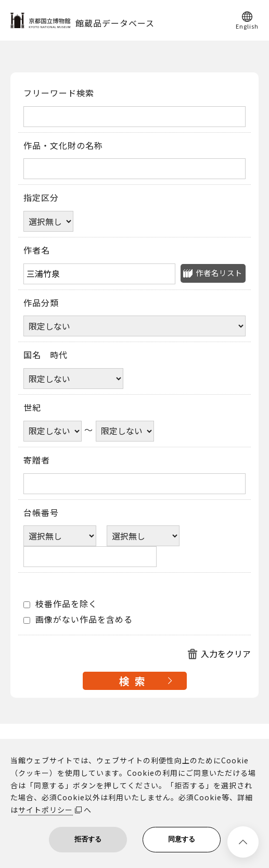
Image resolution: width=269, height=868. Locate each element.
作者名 (37, 250)
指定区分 (41, 198)
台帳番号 (41, 513)
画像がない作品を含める (78, 620)
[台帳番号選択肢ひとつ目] (60, 536)
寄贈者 (37, 460)
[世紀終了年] (125, 431)
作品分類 (41, 303)
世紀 (32, 408)
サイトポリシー (46, 810)
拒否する (88, 839)
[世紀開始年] (53, 431)
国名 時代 (46, 355)
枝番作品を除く (60, 604)
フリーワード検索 (59, 93)
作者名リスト (219, 273)
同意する (182, 839)
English (247, 26)
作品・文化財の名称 (63, 146)
